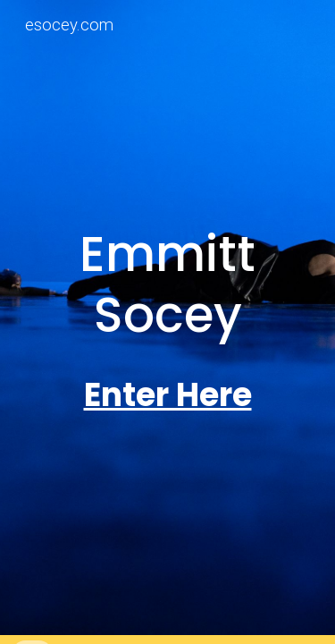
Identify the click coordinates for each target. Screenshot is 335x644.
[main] (168, 285)
